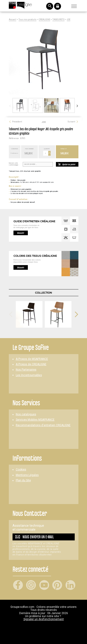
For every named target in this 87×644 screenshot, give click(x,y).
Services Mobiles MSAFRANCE (35, 420)
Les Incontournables (29, 375)
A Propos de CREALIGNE (31, 364)
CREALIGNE (44, 20)
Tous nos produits (27, 20)
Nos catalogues (26, 414)
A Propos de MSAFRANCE (32, 359)
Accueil (13, 20)
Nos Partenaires (26, 370)
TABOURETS (58, 20)
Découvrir (21, 233)
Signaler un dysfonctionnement (44, 619)
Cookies (21, 470)
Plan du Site (23, 481)
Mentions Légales (27, 475)
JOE (69, 20)
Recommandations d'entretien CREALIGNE (43, 425)
